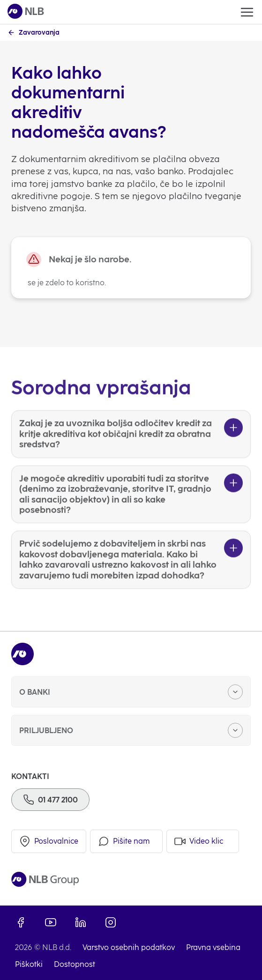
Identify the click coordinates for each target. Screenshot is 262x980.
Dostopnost (75, 964)
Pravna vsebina (213, 947)
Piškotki (29, 964)
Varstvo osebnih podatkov (129, 947)
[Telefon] (50, 800)
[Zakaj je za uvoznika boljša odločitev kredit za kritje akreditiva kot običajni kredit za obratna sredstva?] (131, 448)
